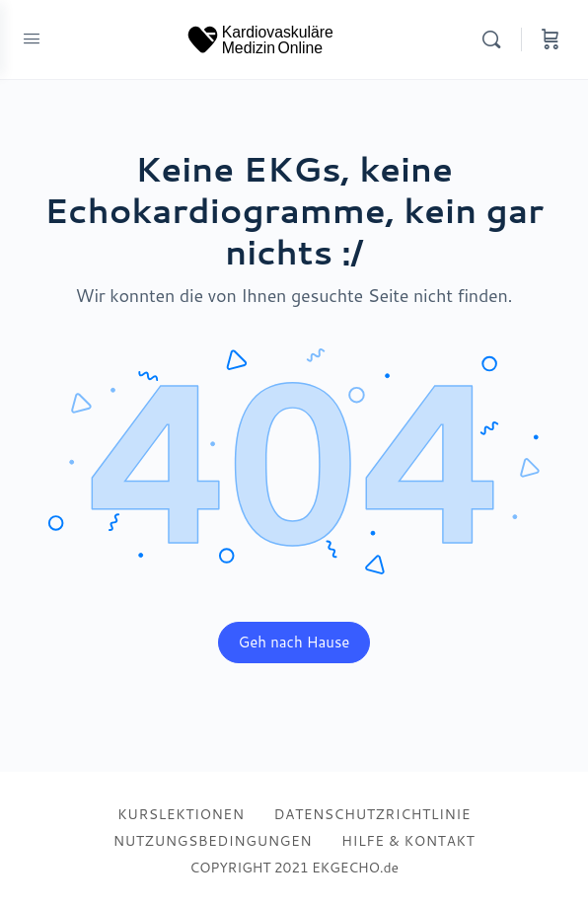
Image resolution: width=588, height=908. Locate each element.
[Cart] (551, 39)
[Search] (496, 39)
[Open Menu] (32, 38)
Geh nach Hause (294, 642)
